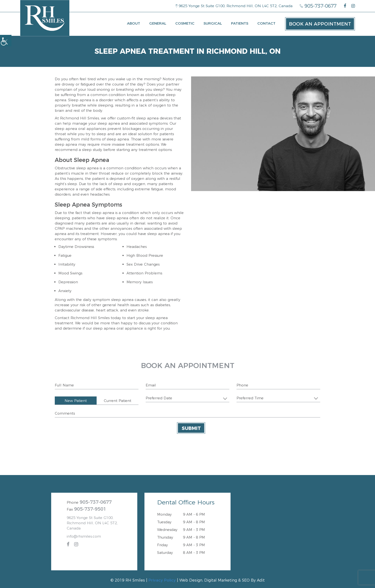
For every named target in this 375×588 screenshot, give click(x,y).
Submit (191, 428)
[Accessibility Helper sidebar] (6, 41)
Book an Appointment (320, 24)
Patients (240, 23)
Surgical (213, 23)
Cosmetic (185, 23)
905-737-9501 (90, 509)
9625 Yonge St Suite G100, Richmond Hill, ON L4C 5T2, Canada (234, 6)
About (134, 23)
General (158, 23)
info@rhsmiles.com (84, 536)
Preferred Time (250, 398)
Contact (266, 23)
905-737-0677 (318, 6)
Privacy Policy (162, 580)
